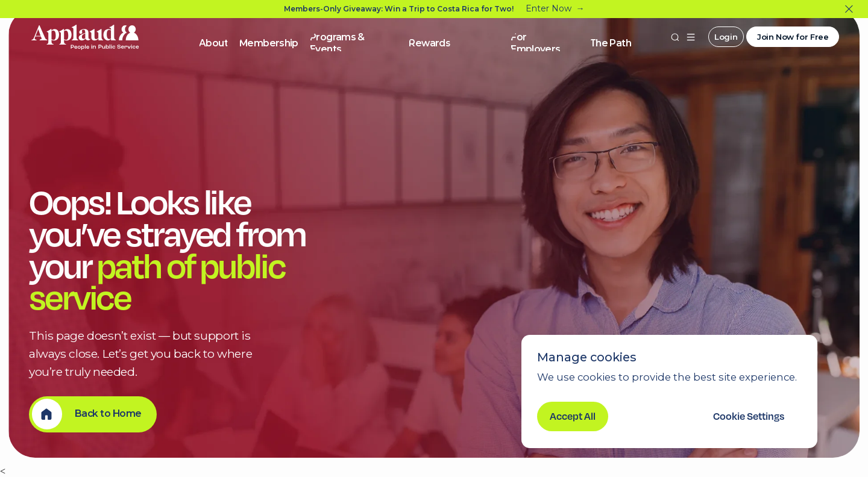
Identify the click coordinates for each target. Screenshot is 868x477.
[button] (691, 37)
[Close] (849, 9)
